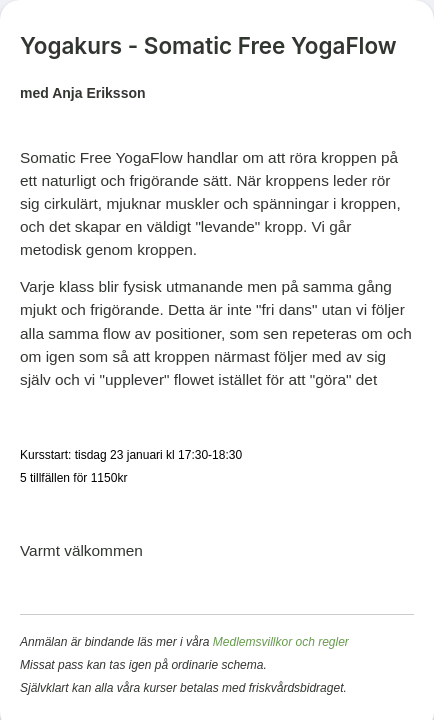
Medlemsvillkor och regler (281, 642)
